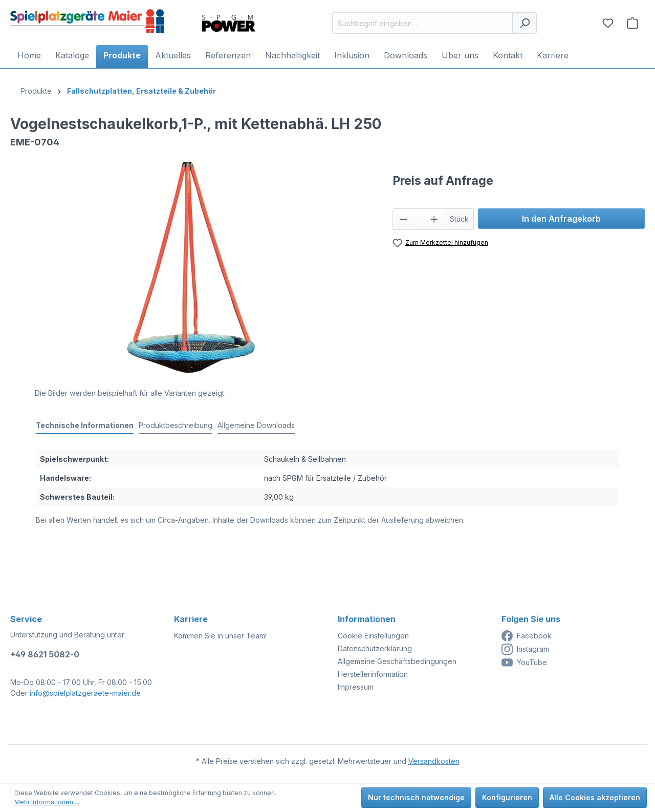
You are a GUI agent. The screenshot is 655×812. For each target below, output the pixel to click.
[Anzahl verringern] (403, 219)
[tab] (85, 426)
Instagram (525, 649)
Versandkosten (434, 761)
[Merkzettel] (608, 23)
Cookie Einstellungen (373, 636)
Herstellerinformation (373, 674)
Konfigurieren (507, 797)
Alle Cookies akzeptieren (595, 797)
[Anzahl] (419, 219)
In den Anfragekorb (561, 219)
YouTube (524, 663)
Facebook (527, 636)
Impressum (356, 687)
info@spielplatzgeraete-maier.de (85, 693)
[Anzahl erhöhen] (434, 219)
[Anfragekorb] (632, 23)
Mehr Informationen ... (47, 802)
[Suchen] (525, 23)
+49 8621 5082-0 (45, 654)
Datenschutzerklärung (375, 648)
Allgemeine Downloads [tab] (256, 425)
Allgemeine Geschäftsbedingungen (397, 661)
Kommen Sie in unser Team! (220, 636)
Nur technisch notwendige (416, 797)
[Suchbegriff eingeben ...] (422, 23)
